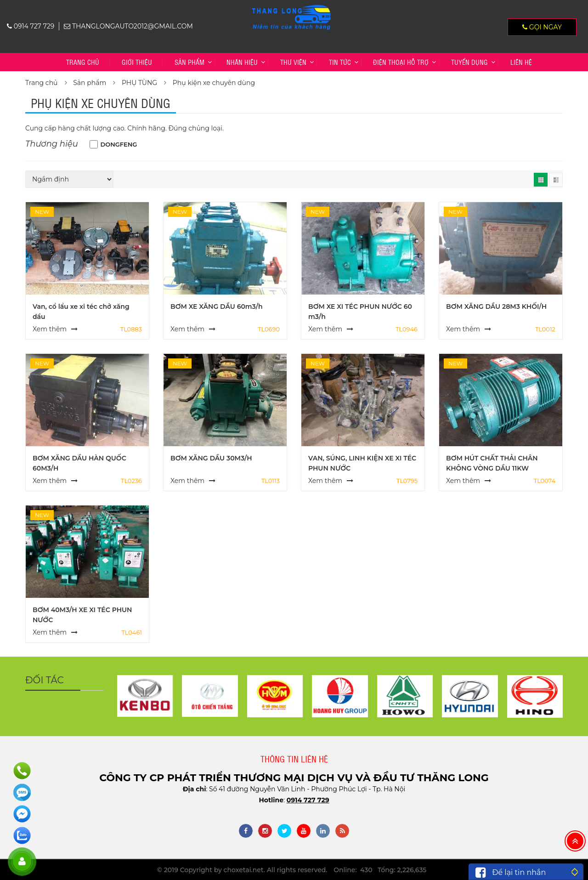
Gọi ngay (542, 27)
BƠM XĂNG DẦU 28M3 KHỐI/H (496, 307)
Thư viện (293, 62)
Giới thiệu (137, 62)
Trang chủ (83, 62)
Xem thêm (50, 329)
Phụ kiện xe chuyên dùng (214, 83)
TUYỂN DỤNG (469, 62)
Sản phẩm (189, 62)
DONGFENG (119, 144)
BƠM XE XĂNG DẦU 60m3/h (217, 307)
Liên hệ (521, 62)
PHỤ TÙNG (139, 83)
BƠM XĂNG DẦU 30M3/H (211, 458)
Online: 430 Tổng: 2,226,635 (380, 870)
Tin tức (340, 62)
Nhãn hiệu (242, 62)
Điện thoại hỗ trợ (401, 62)
